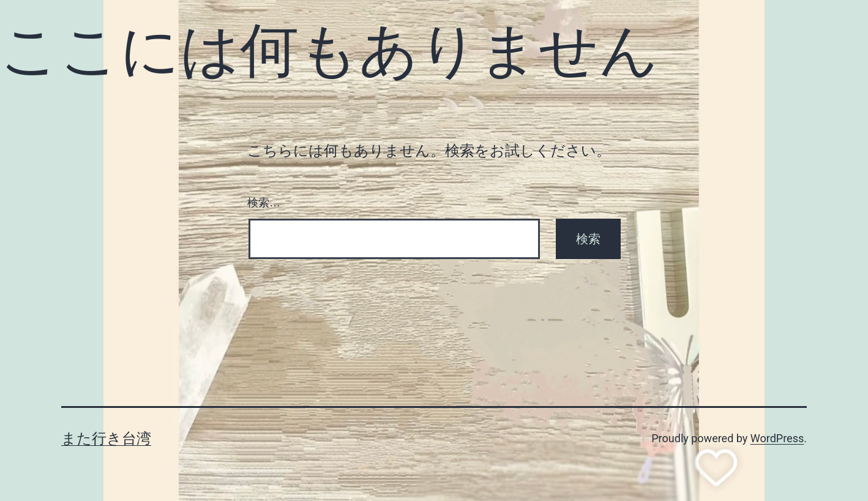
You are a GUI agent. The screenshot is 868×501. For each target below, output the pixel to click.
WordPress (777, 438)
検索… (264, 203)
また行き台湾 (106, 439)
